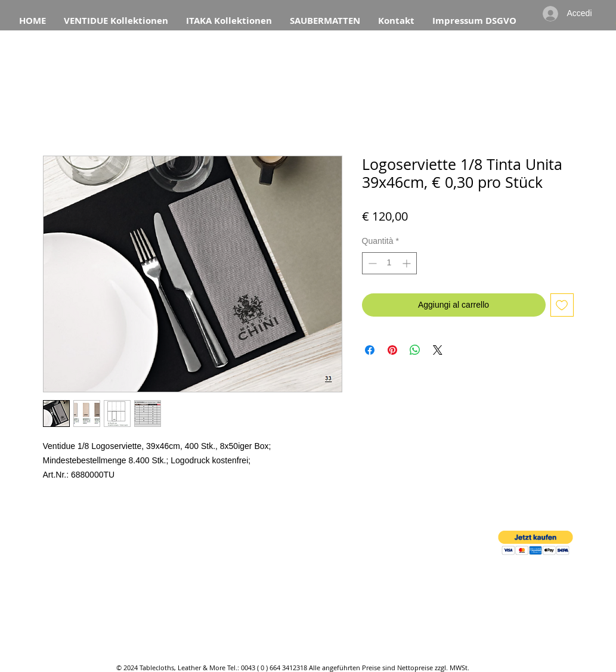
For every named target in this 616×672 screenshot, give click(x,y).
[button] (535, 543)
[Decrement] (371, 263)
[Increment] (408, 263)
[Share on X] (438, 350)
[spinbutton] (389, 263)
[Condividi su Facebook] (370, 350)
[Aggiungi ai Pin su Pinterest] (392, 350)
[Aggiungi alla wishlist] (562, 305)
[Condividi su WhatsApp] (415, 350)
